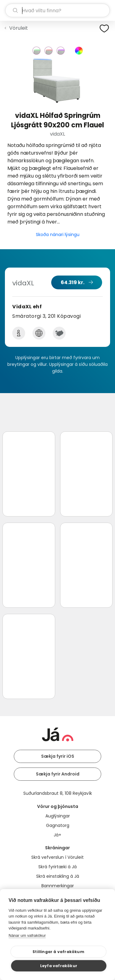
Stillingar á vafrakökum (58, 952)
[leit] (57, 10)
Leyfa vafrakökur (59, 966)
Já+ (57, 835)
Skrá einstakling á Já (58, 876)
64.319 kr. (73, 282)
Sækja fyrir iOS (58, 756)
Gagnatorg (58, 825)
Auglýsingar (58, 816)
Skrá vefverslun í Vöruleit (57, 857)
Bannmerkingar (58, 886)
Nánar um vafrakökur (27, 935)
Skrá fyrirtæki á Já (57, 867)
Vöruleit (19, 28)
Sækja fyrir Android (58, 774)
